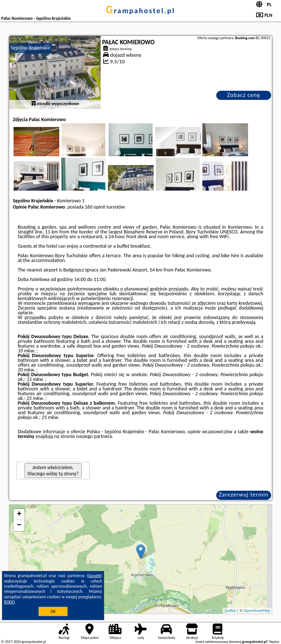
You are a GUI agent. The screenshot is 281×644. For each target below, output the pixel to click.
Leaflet (230, 611)
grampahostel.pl (140, 11)
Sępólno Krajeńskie (31, 48)
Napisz (274, 642)
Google (95, 576)
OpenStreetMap (257, 611)
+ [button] (19, 514)
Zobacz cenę (244, 95)
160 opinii (95, 207)
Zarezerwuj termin (244, 495)
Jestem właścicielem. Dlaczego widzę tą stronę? (53, 471)
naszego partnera (94, 436)
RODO (10, 602)
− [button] (19, 525)
